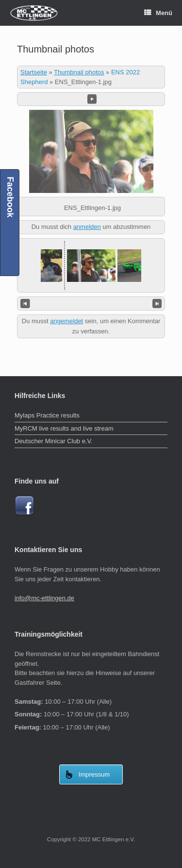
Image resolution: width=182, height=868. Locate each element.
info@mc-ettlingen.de (44, 598)
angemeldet (66, 321)
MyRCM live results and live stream (64, 428)
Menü (158, 13)
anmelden (87, 227)
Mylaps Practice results (47, 415)
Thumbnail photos (79, 72)
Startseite (34, 72)
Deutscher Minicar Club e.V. (54, 441)
